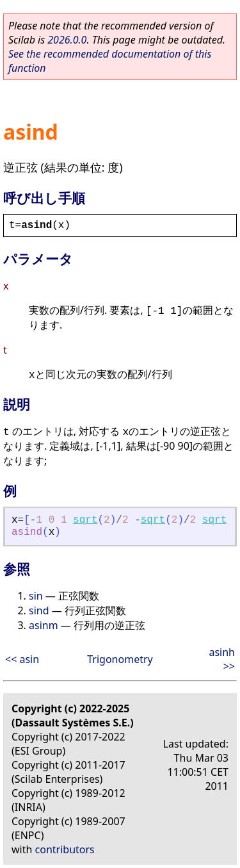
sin (36, 596)
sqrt (85, 520)
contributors (65, 849)
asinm (44, 625)
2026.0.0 (67, 40)
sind (39, 610)
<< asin (22, 659)
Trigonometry (120, 659)
